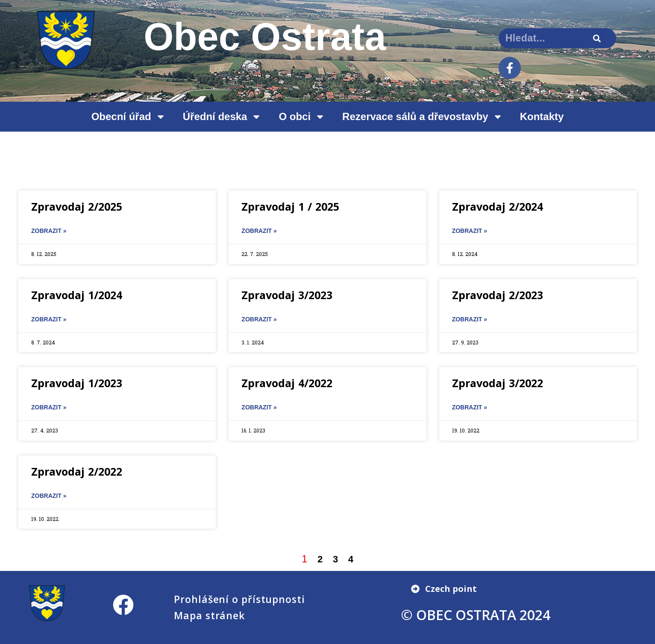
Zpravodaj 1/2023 (77, 383)
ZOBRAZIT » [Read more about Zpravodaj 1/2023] (49, 407)
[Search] (597, 38)
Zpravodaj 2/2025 (77, 206)
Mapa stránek (209, 615)
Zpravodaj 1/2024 (77, 295)
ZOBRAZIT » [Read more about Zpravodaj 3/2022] (470, 407)
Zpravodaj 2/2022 (77, 471)
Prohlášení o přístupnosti (239, 599)
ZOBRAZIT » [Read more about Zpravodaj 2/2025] (49, 231)
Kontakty (542, 116)
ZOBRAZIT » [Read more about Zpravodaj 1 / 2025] (259, 231)
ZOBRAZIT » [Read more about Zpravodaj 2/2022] (49, 496)
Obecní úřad (129, 117)
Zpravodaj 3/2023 (287, 295)
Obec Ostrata (265, 37)
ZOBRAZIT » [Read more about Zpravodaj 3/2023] (259, 319)
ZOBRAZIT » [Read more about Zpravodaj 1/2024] (49, 319)
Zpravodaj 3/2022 (498, 383)
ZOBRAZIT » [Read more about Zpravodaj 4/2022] (259, 407)
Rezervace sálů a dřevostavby (423, 117)
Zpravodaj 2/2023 (498, 295)
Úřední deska (222, 117)
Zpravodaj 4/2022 (287, 383)
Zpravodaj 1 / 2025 (290, 206)
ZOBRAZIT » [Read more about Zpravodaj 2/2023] (470, 319)
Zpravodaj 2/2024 (498, 206)
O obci (302, 117)
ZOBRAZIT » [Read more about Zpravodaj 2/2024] (470, 231)
